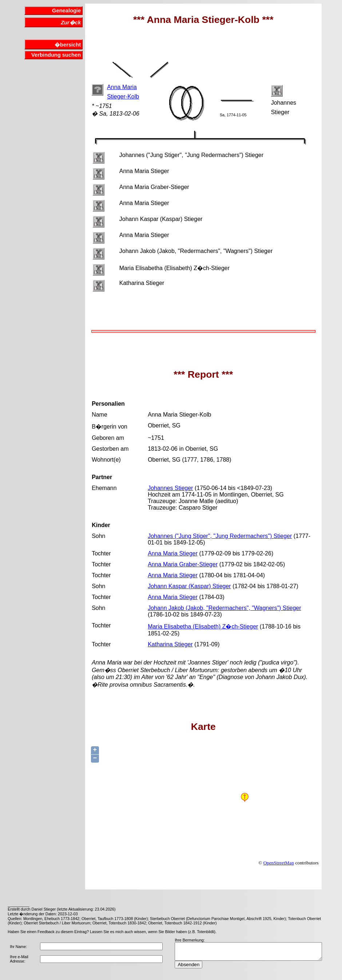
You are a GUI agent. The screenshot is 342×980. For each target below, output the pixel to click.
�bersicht (68, 45)
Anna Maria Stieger (173, 553)
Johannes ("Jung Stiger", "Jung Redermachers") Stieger (220, 536)
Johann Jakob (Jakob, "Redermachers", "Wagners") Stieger (224, 608)
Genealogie (66, 11)
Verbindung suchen (56, 55)
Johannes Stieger (170, 488)
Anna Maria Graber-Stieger (183, 564)
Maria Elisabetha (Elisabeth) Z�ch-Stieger (203, 626)
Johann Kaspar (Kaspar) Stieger (189, 586)
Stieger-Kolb (123, 97)
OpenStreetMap (279, 863)
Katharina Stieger (170, 644)
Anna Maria (122, 87)
